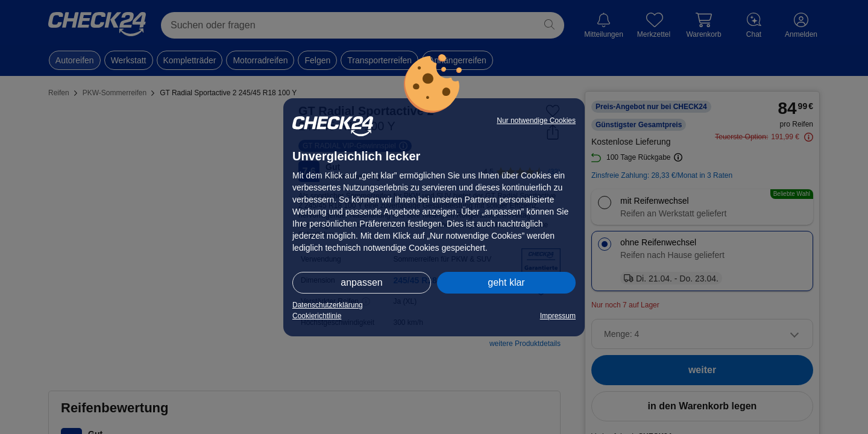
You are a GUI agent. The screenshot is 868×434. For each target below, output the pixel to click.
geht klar (506, 282)
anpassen (361, 282)
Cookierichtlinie (317, 316)
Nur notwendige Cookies (536, 121)
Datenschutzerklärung (328, 305)
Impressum (558, 316)
